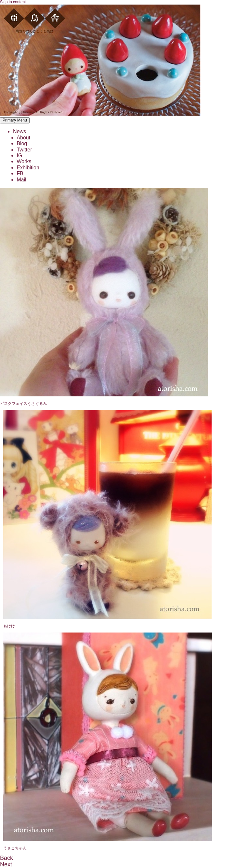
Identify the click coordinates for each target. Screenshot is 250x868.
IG (19, 156)
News (20, 131)
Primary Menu (15, 120)
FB (20, 173)
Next (6, 864)
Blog (22, 143)
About (23, 138)
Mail (21, 180)
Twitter (24, 150)
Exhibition (28, 168)
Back (7, 858)
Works (24, 161)
